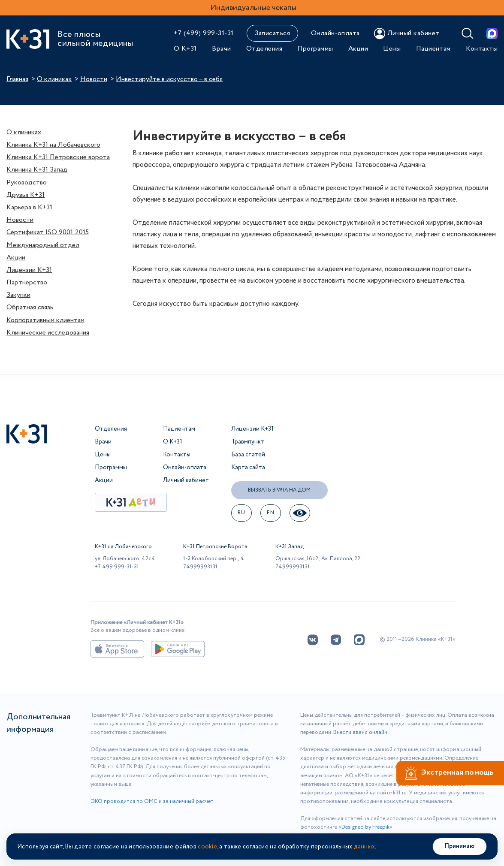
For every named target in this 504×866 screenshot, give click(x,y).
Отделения (264, 49)
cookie (207, 847)
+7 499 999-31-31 (117, 567)
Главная (17, 79)
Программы (315, 49)
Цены (392, 49)
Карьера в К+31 (29, 207)
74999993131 (200, 567)
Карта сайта (248, 468)
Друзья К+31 (26, 195)
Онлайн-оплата (335, 33)
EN (270, 513)
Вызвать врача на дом (279, 490)
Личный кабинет (186, 480)
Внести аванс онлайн (360, 732)
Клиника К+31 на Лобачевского (53, 145)
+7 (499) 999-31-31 (204, 33)
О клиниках (54, 79)
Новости (94, 79)
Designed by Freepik (365, 827)
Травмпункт (248, 442)
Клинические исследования (48, 333)
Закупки (18, 295)
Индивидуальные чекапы (253, 8)
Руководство (27, 183)
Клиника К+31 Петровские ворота (58, 157)
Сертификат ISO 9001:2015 (48, 232)
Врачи (221, 49)
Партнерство (27, 282)
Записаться (272, 33)
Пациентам (433, 49)
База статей (248, 455)
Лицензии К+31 (29, 270)
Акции (358, 49)
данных (365, 847)
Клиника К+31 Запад (37, 170)
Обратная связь (30, 307)
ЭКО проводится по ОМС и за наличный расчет (152, 801)
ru (241, 513)
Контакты (482, 49)
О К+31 (185, 49)
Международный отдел (43, 245)
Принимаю (460, 846)
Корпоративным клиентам (45, 320)
